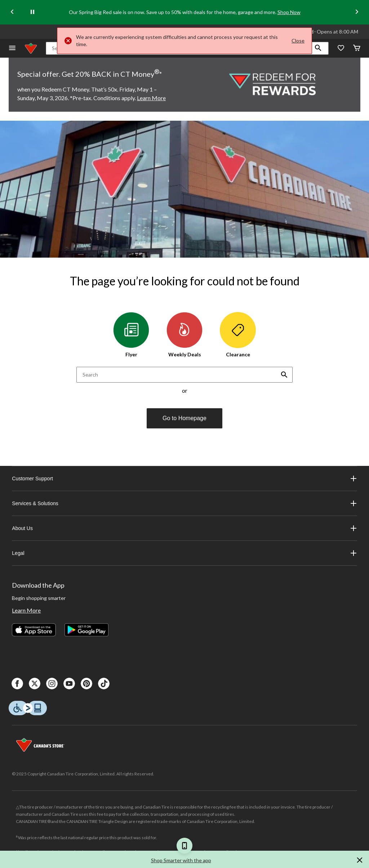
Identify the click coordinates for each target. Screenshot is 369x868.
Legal (184, 553)
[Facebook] (17, 684)
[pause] (32, 12)
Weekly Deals (184, 335)
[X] (35, 684)
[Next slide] (357, 12)
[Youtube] (69, 684)
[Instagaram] (52, 684)
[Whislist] (341, 48)
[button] (318, 48)
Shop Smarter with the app (181, 860)
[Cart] (357, 48)
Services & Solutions (184, 503)
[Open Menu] (12, 48)
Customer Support (184, 478)
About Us (184, 528)
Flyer (131, 335)
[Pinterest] (86, 684)
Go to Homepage (184, 418)
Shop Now (289, 12)
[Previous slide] (12, 12)
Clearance (238, 335)
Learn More (26, 610)
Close (298, 41)
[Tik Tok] (104, 684)
